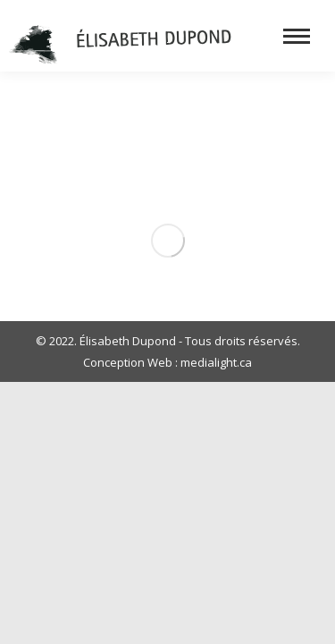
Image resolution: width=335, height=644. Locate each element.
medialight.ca (216, 362)
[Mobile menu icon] (297, 36)
